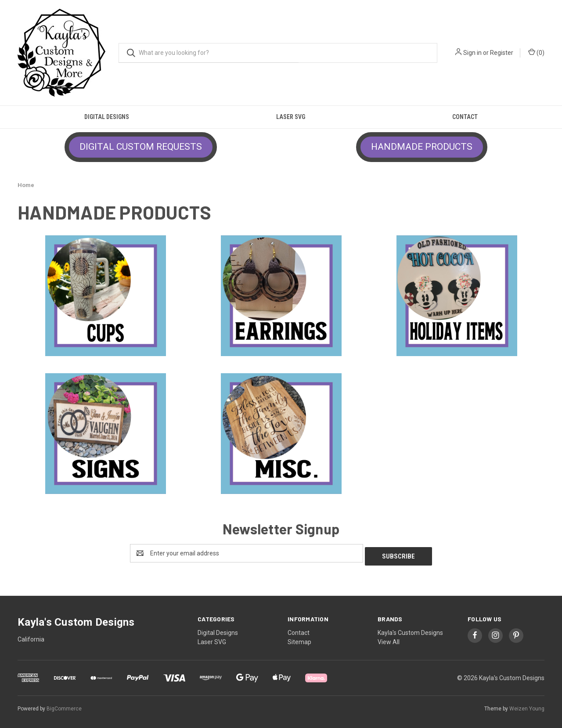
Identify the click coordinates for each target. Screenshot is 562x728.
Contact (465, 117)
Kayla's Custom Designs (410, 630)
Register (502, 53)
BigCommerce (64, 706)
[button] (141, 147)
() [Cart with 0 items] (536, 52)
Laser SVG (291, 117)
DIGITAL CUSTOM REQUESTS (141, 147)
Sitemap (299, 639)
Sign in (472, 53)
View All (389, 639)
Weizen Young (527, 706)
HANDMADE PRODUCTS (422, 147)
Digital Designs (107, 117)
